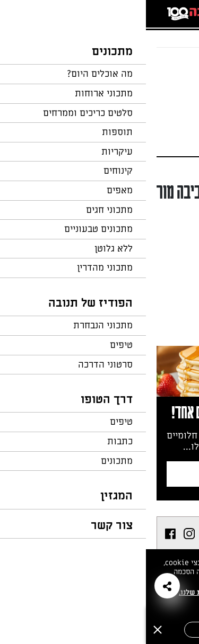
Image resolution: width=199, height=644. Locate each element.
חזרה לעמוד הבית (159, 68)
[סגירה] (12, 630)
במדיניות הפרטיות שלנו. (71, 592)
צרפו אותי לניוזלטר (101, 474)
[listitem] (64, 534)
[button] (21, 586)
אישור (65, 629)
